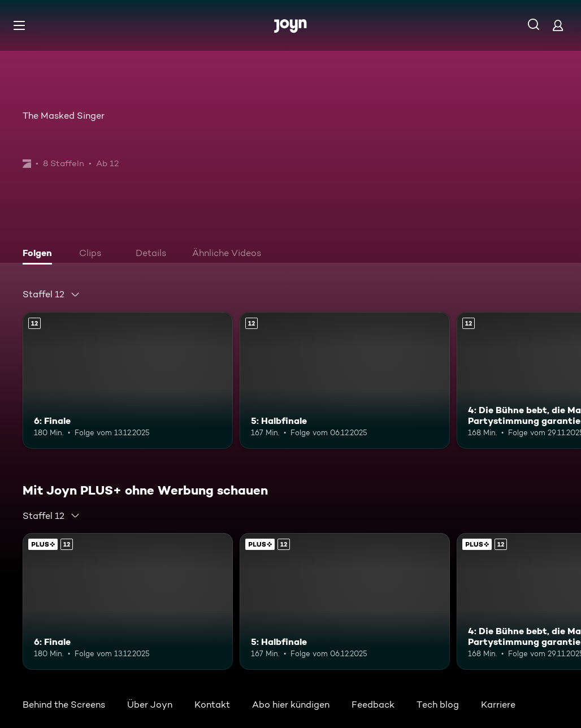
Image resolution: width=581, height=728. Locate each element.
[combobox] (51, 294)
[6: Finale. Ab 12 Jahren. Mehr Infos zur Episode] (128, 380)
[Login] (558, 25)
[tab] (40, 254)
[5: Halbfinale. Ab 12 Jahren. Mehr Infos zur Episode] (345, 380)
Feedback (373, 705)
